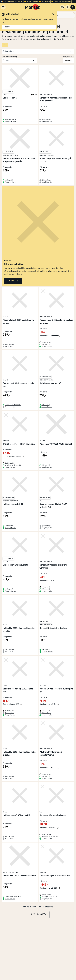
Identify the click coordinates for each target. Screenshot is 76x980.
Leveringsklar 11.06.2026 (13, 405)
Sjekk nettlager (46, 119)
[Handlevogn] (73, 7)
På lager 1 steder (10, 467)
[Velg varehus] (62, 7)
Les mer (13, 281)
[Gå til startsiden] (33, 7)
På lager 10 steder (11, 591)
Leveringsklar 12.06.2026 (50, 837)
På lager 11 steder (10, 182)
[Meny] (3, 7)
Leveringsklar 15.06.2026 (13, 465)
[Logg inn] (68, 7)
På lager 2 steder (47, 346)
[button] (38, 51)
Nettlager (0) (9, 180)
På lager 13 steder (11, 528)
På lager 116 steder (11, 121)
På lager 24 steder (47, 652)
